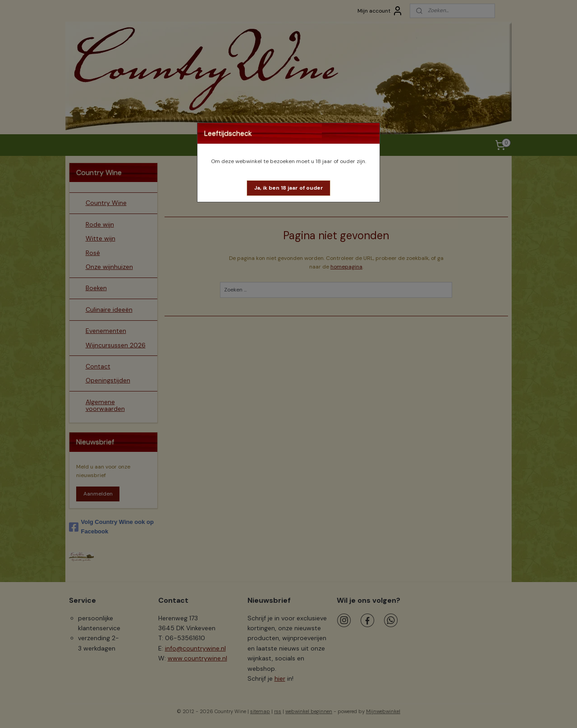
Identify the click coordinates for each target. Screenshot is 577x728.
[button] (289, 188)
